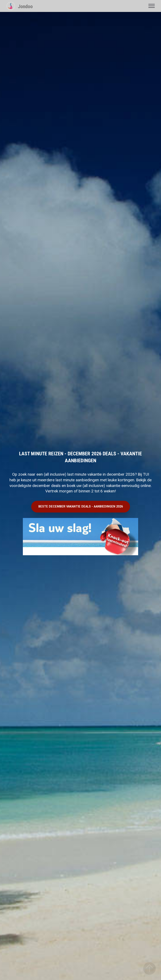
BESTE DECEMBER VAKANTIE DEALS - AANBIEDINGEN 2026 (81, 507)
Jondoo (25, 6)
